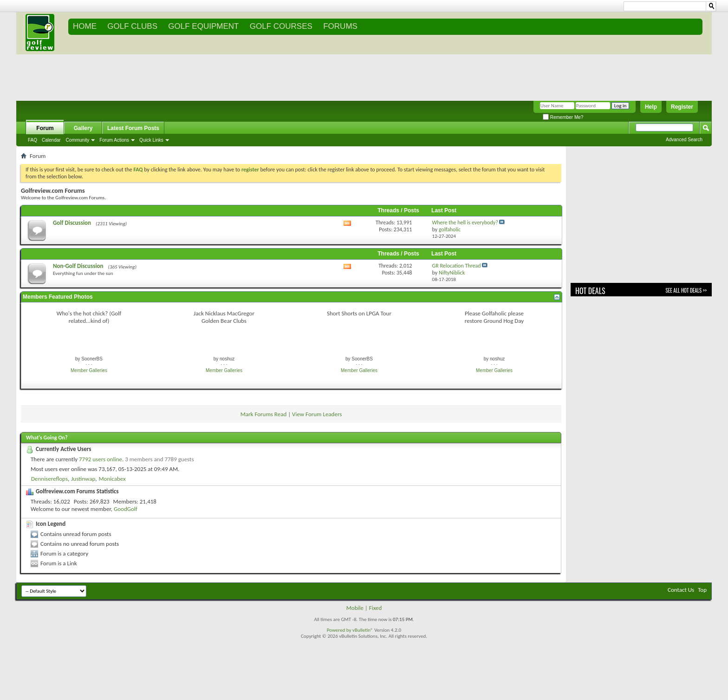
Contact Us (681, 590)
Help (651, 107)
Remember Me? (563, 117)
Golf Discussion (72, 223)
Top (702, 590)
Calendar (51, 140)
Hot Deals (590, 291)
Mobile (355, 608)
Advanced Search (684, 140)
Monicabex (112, 479)
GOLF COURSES (281, 26)
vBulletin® (363, 630)
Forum (45, 128)
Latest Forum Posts (133, 128)
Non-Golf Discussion (78, 266)
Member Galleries (89, 370)
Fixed (376, 608)
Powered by (340, 630)
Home (85, 26)
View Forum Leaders (317, 414)
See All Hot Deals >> (686, 290)
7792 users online (101, 459)
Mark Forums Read (264, 414)
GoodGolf (126, 509)
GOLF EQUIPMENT (203, 26)
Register (682, 107)
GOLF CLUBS (132, 26)
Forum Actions (114, 140)
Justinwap (83, 479)
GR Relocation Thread (457, 266)
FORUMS (340, 26)
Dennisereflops (49, 479)
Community (78, 140)
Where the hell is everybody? (465, 222)
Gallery (83, 128)
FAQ (32, 140)
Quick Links (151, 140)
